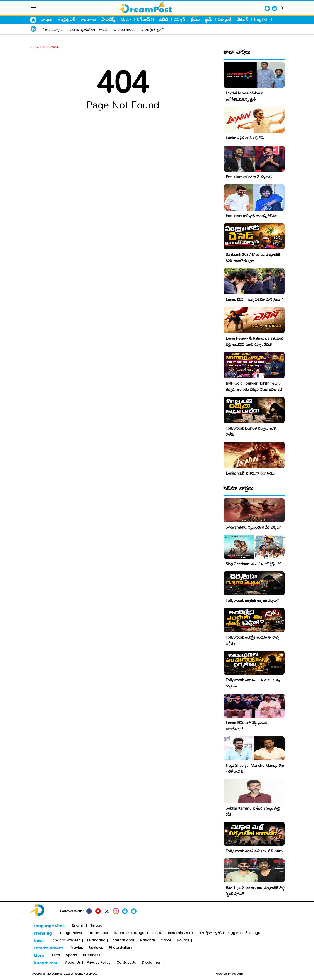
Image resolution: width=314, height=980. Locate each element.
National (147, 940)
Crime (166, 940)
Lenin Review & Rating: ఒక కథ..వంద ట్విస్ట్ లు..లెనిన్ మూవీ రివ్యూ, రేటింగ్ (254, 341)
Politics (183, 940)
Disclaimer (151, 963)
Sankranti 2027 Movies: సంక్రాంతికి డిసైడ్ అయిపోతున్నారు (253, 258)
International (123, 940)
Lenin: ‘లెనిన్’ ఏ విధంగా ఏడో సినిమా (251, 473)
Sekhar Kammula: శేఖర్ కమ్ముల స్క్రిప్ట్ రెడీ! (253, 811)
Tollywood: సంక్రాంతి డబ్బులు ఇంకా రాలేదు (251, 431)
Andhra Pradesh (67, 940)
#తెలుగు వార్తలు (52, 30)
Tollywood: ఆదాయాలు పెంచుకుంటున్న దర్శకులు (253, 683)
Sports (71, 955)
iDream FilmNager (130, 933)
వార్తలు (47, 19)
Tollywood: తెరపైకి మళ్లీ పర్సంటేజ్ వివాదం (255, 851)
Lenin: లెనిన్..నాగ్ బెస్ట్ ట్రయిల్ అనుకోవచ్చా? (247, 726)
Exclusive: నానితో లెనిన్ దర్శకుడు (249, 177)
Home (34, 47)
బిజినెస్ (243, 19)
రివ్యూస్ (179, 19)
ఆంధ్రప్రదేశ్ (66, 19)
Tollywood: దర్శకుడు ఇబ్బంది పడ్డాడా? (252, 601)
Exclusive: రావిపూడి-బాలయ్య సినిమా (251, 216)
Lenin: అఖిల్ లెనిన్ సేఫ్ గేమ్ (245, 138)
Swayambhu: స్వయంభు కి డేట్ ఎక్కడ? (253, 527)
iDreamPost (98, 933)
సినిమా (126, 19)
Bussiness (92, 955)
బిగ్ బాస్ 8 (145, 19)
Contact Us (126, 963)
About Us (73, 963)
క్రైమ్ (209, 19)
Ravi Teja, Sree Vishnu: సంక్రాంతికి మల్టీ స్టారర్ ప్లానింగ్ (255, 891)
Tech (56, 955)
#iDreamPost (124, 30)
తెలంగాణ (88, 19)
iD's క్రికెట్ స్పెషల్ (210, 933)
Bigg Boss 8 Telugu (244, 933)
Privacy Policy (99, 963)
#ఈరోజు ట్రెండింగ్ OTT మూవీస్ (88, 30)
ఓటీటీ (164, 19)
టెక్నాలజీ (225, 19)
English (261, 19)
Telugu (96, 926)
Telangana (96, 940)
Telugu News (71, 933)
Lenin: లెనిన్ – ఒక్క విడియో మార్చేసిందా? (254, 299)
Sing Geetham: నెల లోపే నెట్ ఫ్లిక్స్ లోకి (253, 564)
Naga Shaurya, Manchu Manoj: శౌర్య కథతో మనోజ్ (255, 768)
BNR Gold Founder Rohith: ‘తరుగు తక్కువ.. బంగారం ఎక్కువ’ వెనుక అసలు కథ (254, 386)
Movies (77, 948)
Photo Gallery (120, 948)
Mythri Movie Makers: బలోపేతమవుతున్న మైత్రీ (244, 96)
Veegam (237, 974)
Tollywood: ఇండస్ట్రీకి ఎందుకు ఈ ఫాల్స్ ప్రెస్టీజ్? (253, 640)
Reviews (96, 948)
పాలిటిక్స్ (108, 19)
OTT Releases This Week (172, 933)
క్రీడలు (195, 19)
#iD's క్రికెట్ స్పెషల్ (152, 30)
